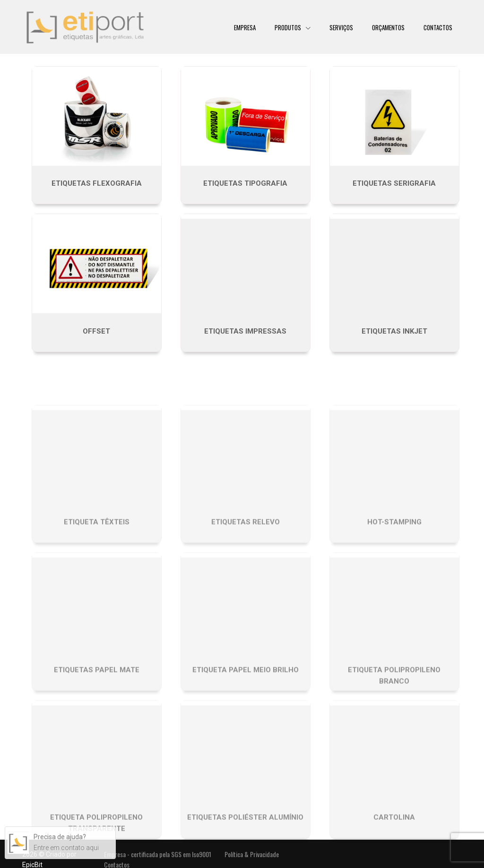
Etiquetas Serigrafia (394, 183)
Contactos (438, 27)
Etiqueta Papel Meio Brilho (246, 719)
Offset (96, 331)
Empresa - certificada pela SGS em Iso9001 (158, 854)
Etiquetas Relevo (246, 572)
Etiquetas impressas (245, 331)
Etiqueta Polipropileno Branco (394, 725)
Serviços (341, 27)
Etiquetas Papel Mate (97, 719)
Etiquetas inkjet (394, 331)
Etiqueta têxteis (97, 572)
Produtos (289, 27)
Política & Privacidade (252, 854)
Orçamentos (388, 27)
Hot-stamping (394, 572)
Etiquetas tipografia (245, 183)
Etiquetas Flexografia (97, 183)
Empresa (245, 27)
